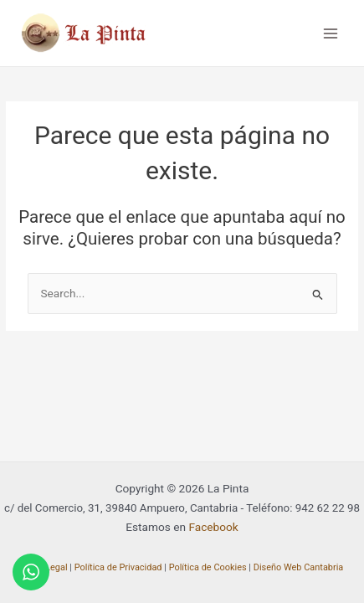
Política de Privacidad (118, 567)
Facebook (213, 527)
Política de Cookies (208, 567)
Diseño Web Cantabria (299, 567)
